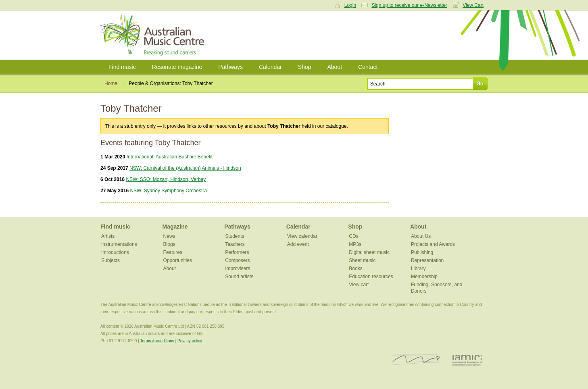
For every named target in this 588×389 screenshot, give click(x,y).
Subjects (111, 260)
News (169, 236)
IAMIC (467, 360)
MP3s (355, 244)
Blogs (169, 244)
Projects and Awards (433, 244)
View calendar (302, 236)
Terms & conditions (157, 341)
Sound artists (239, 277)
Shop (305, 67)
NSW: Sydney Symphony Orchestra (168, 191)
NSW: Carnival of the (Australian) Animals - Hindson (185, 168)
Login (350, 5)
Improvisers (238, 268)
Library (418, 268)
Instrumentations (119, 244)
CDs (353, 236)
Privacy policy (190, 341)
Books (356, 268)
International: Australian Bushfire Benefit (170, 157)
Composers (237, 260)
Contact (368, 67)
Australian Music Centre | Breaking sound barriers (154, 35)
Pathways (230, 67)
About (335, 67)
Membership (424, 277)
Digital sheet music (369, 252)
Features (173, 252)
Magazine (175, 227)
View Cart (473, 5)
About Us (421, 236)
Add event (298, 244)
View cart (359, 285)
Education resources (371, 277)
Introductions (115, 252)
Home (111, 83)
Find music (122, 67)
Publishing (422, 252)
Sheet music (362, 260)
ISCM (416, 360)
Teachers (235, 244)
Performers (237, 252)
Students (235, 236)
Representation (427, 260)
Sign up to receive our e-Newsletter (409, 5)
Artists (108, 236)
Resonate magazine (177, 67)
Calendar (270, 67)
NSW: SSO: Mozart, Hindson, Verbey (166, 179)
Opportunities (178, 260)
